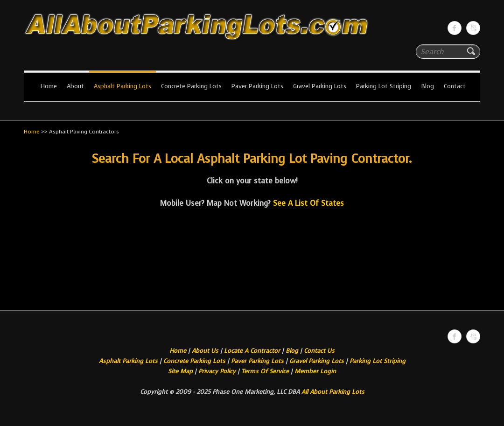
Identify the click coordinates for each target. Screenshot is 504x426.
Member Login (315, 371)
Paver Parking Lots (257, 86)
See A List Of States (308, 203)
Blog (427, 86)
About (75, 86)
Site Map (180, 371)
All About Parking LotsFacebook (455, 28)
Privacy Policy (217, 371)
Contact (455, 86)
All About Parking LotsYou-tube (473, 28)
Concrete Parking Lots (191, 86)
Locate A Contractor (252, 351)
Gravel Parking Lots (320, 86)
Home (49, 86)
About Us (205, 351)
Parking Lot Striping (384, 86)
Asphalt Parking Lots (122, 86)
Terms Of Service (266, 371)
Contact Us (319, 351)
